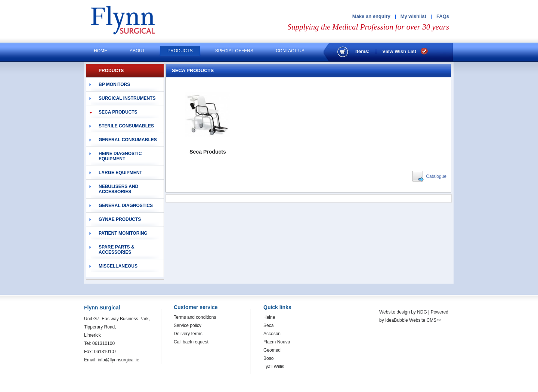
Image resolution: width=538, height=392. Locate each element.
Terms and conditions (195, 317)
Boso (268, 358)
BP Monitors (114, 84)
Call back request (191, 342)
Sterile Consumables (126, 126)
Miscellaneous (118, 266)
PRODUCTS (111, 71)
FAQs (443, 16)
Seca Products (118, 112)
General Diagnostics (126, 206)
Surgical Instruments (127, 98)
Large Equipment (120, 173)
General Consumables (128, 140)
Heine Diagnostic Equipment (120, 156)
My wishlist (413, 16)
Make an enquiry (371, 16)
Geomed (272, 350)
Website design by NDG (403, 312)
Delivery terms (188, 334)
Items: (362, 51)
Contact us (290, 51)
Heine (269, 317)
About (137, 51)
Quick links (277, 307)
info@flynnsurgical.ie (119, 360)
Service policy (188, 325)
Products (180, 51)
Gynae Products (120, 219)
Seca (268, 325)
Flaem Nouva (277, 342)
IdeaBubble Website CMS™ (413, 320)
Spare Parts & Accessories (117, 250)
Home (101, 51)
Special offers (234, 51)
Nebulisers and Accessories (118, 189)
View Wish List (399, 51)
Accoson (272, 334)
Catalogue (436, 176)
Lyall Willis (274, 367)
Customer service (196, 307)
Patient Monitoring (123, 233)
